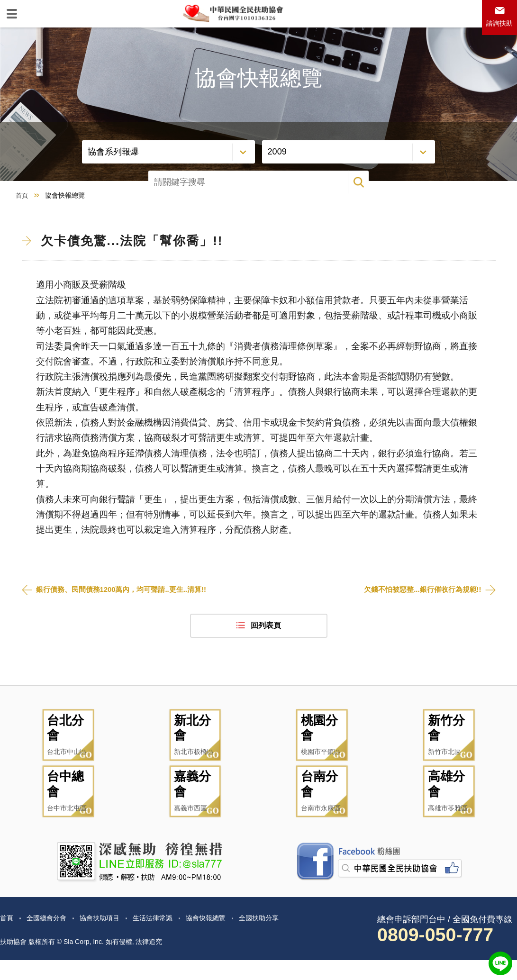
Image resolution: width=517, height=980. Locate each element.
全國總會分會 (51, 938)
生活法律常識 (169, 938)
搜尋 (496, 188)
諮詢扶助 (497, 27)
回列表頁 (266, 661)
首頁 (22, 230)
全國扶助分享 (286, 938)
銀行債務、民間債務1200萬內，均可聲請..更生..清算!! (127, 625)
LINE (500, 963)
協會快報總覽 (227, 938)
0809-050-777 (442, 955)
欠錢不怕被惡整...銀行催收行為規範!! (419, 625)
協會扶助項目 (110, 938)
